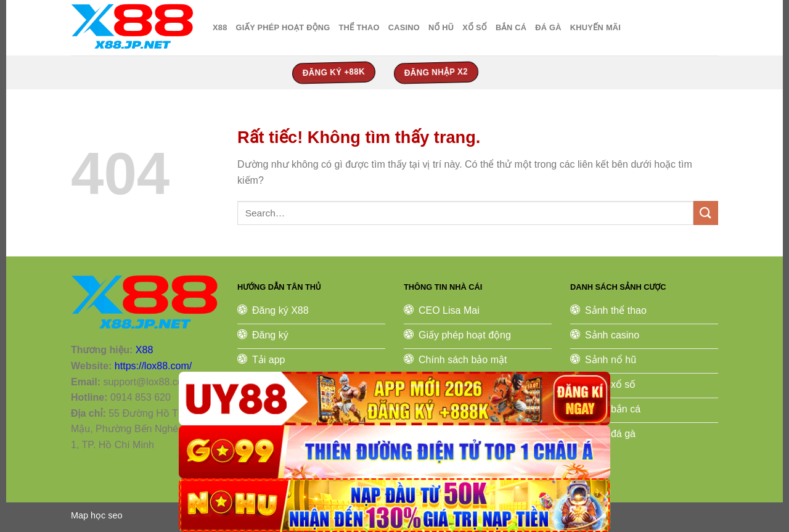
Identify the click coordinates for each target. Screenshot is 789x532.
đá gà (548, 27)
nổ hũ (441, 27)
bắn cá (511, 27)
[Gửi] (706, 213)
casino (404, 27)
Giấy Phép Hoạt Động (283, 27)
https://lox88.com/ (153, 366)
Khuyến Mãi (595, 27)
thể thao (359, 27)
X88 (220, 27)
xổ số (475, 27)
